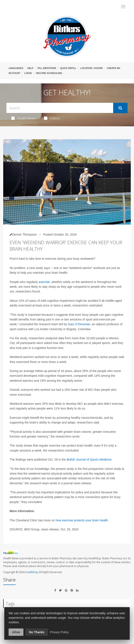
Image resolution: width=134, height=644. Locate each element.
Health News (24, 118)
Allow (16, 632)
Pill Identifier (47, 68)
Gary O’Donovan (79, 324)
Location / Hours (91, 68)
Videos (52, 118)
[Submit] (120, 108)
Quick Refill (68, 68)
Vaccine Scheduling (49, 73)
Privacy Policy (59, 632)
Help (30, 68)
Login (28, 73)
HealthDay (32, 572)
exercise (44, 282)
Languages (16, 68)
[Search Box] (60, 108)
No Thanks (37, 632)
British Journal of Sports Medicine (89, 460)
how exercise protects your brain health (82, 520)
